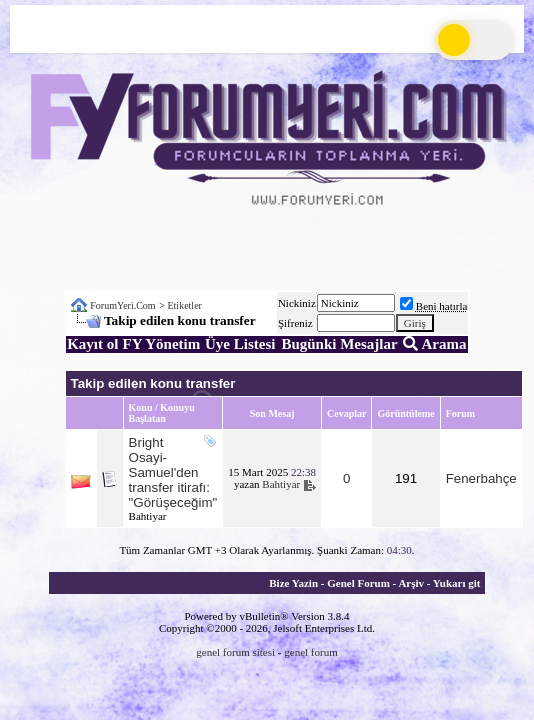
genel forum (310, 652)
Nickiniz (297, 303)
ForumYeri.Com (122, 305)
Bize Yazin (293, 583)
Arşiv (411, 583)
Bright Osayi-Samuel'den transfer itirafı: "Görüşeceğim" (173, 472)
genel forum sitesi (235, 652)
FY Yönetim (162, 344)
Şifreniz (295, 323)
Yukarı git (457, 583)
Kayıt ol (92, 344)
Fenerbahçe (481, 478)
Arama (434, 344)
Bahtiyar (148, 516)
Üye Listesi (240, 344)
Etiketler (184, 305)
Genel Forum (358, 583)
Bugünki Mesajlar (339, 344)
